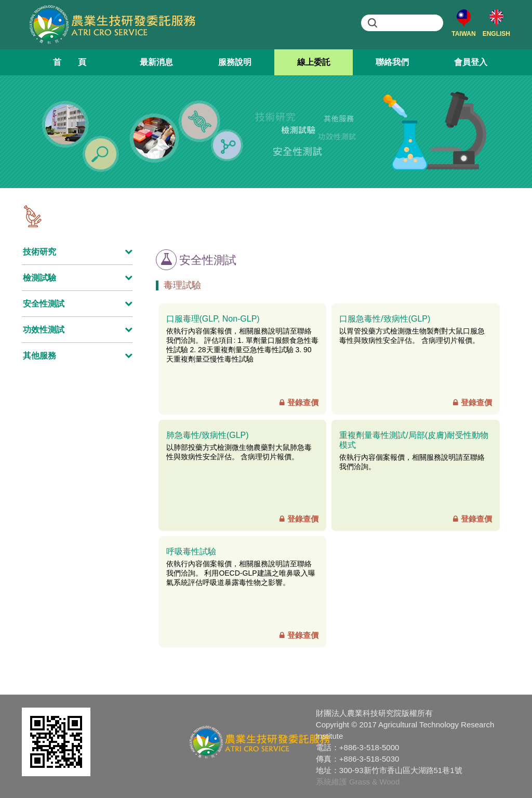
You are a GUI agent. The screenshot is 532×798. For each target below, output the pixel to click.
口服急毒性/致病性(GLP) (385, 319)
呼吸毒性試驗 (191, 551)
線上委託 (314, 62)
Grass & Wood (374, 782)
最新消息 (156, 62)
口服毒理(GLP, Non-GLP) (213, 319)
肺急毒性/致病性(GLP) (208, 435)
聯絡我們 (392, 62)
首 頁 (70, 62)
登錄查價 (299, 402)
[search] (403, 23)
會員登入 (471, 62)
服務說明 (235, 62)
